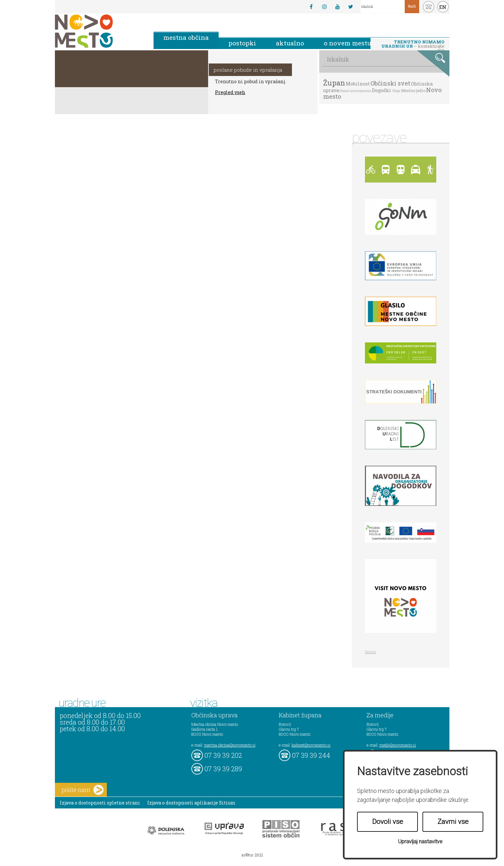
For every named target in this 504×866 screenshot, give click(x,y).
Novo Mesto (99, 31)
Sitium (371, 652)
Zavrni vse (453, 822)
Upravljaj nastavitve (420, 841)
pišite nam (83, 790)
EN (443, 7)
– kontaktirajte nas (413, 44)
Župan (334, 83)
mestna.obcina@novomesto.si (230, 745)
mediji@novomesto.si (398, 745)
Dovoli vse (388, 822)
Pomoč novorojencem (355, 91)
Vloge (396, 91)
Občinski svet (390, 83)
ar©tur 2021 (252, 855)
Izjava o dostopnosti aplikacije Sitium (192, 803)
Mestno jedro (413, 90)
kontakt (429, 7)
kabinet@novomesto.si (311, 745)
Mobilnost (358, 84)
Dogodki (382, 90)
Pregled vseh (230, 92)
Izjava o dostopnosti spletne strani (100, 803)
